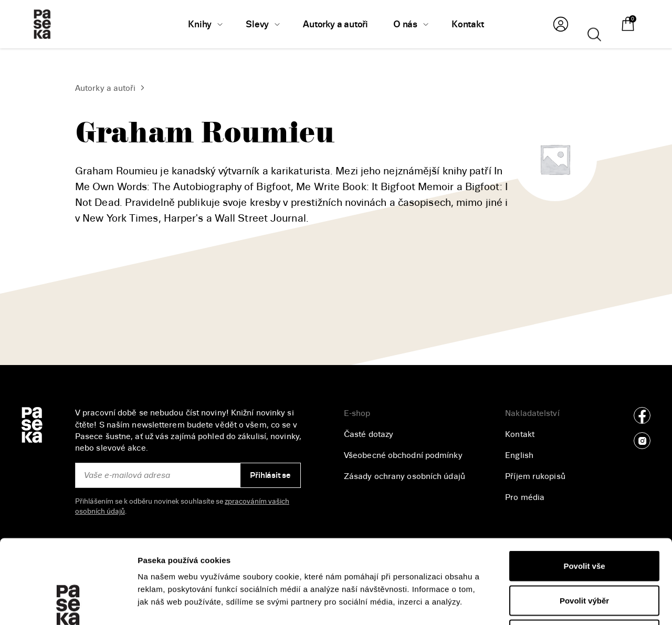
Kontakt (520, 434)
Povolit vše (584, 487)
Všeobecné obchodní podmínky (403, 455)
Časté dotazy (369, 434)
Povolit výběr (584, 522)
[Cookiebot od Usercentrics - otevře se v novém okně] (68, 605)
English (519, 455)
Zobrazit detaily (557, 604)
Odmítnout (584, 556)
